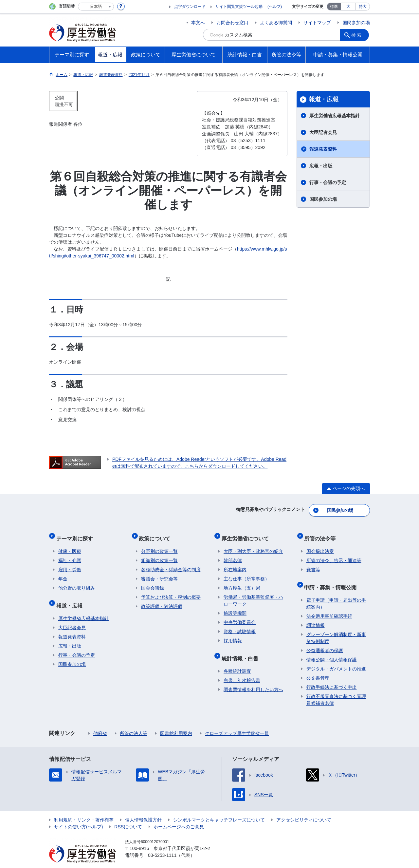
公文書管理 (318, 668)
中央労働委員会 (240, 616)
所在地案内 (235, 564)
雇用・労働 (70, 564)
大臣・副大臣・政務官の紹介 (253, 545)
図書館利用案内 (176, 723)
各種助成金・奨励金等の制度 (171, 564)
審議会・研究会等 (159, 573)
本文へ (198, 23)
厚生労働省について (247, 534)
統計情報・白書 (242, 650)
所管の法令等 (322, 534)
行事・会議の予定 (328, 182)
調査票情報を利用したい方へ (253, 679)
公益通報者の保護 (325, 640)
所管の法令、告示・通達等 (334, 555)
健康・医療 (70, 545)
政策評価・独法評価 (162, 600)
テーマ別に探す (77, 534)
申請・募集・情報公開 (333, 579)
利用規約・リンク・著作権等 (84, 810)
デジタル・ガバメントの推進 (336, 659)
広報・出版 (321, 166)
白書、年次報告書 (242, 670)
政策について (157, 534)
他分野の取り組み (77, 582)
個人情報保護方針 (143, 810)
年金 (63, 573)
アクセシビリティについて (304, 810)
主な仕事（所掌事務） (246, 573)
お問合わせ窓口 (232, 23)
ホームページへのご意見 (179, 817)
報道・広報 (324, 99)
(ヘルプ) (275, 7)
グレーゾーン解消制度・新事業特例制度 (336, 628)
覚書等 (313, 564)
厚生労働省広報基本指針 (335, 116)
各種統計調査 (237, 661)
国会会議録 (153, 582)
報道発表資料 (323, 149)
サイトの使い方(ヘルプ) (78, 817)
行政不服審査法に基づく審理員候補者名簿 (336, 690)
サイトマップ (317, 23)
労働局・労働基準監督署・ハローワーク (253, 595)
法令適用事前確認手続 (329, 606)
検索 (358, 35)
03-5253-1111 (162, 845)
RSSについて (128, 817)
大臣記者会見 (323, 132)
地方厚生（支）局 (242, 582)
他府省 (100, 723)
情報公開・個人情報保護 (332, 650)
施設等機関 (235, 607)
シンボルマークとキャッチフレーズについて (219, 810)
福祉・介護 (70, 555)
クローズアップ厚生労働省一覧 (237, 723)
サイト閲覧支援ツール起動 (239, 7)
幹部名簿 (233, 555)
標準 (334, 7)
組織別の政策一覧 (159, 555)
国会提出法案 (320, 545)
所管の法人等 (134, 723)
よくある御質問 (276, 23)
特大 (363, 7)
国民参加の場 (356, 23)
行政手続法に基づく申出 (332, 677)
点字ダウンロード (190, 7)
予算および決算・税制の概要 (171, 591)
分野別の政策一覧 (159, 545)
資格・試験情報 (240, 626)
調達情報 (316, 615)
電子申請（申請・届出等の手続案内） (336, 593)
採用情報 (233, 635)
